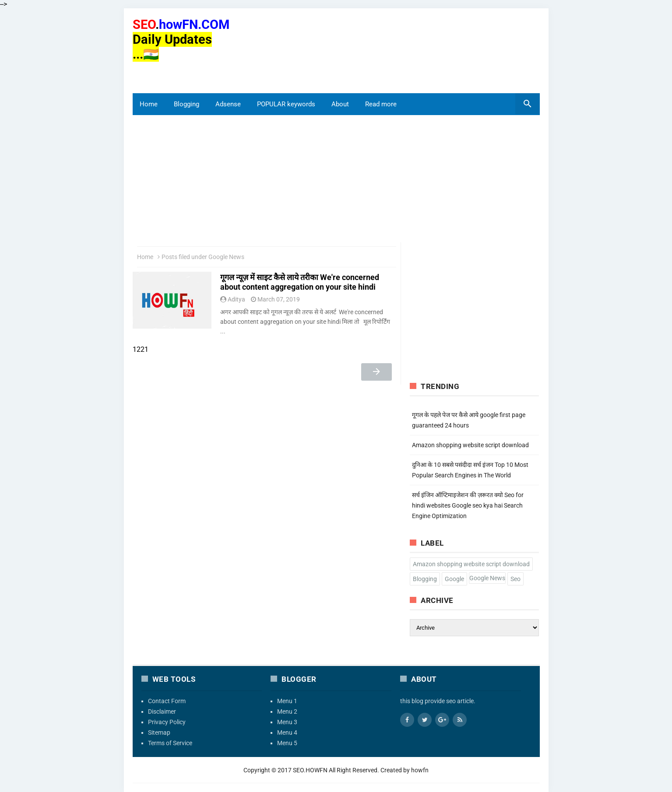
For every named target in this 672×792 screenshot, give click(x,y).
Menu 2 (287, 711)
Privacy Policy (167, 722)
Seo (515, 579)
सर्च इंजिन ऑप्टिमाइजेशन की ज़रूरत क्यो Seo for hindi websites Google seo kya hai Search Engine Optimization (468, 505)
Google (454, 579)
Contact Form (167, 701)
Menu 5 (287, 743)
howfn (420, 770)
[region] (176, 73)
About (340, 104)
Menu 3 (287, 722)
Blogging (186, 104)
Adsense (228, 104)
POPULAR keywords (286, 104)
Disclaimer (162, 711)
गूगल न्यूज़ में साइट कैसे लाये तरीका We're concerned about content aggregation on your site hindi (300, 282)
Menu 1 (287, 701)
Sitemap (159, 732)
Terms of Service (170, 743)
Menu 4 (287, 732)
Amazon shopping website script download (470, 445)
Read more (381, 104)
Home (149, 104)
